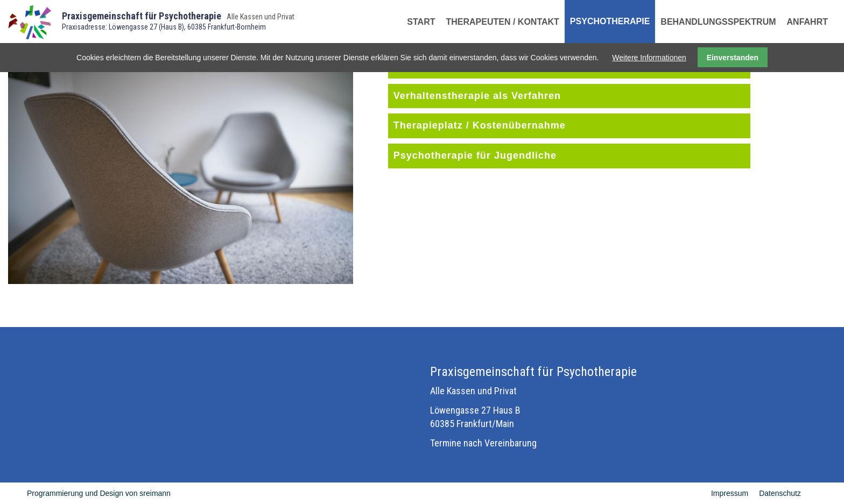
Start (421, 22)
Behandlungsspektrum (718, 22)
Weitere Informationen (649, 58)
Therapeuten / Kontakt (502, 22)
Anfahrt (807, 22)
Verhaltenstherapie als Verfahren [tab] (477, 96)
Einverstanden (733, 58)
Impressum (730, 493)
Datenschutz (780, 493)
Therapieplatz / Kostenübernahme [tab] (480, 125)
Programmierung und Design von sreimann (99, 493)
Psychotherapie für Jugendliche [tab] (475, 155)
